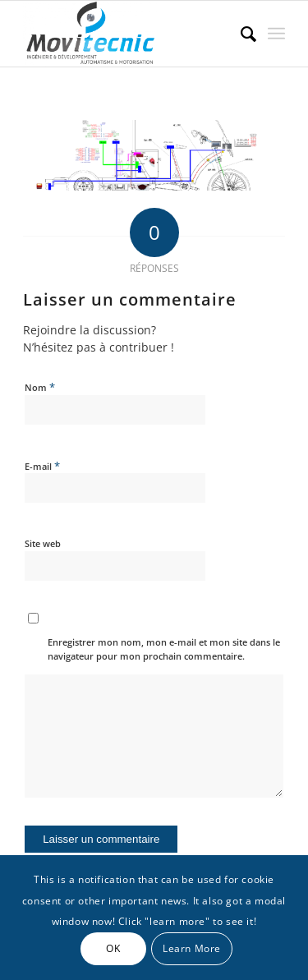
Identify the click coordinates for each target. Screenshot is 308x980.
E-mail (42, 466)
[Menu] (276, 34)
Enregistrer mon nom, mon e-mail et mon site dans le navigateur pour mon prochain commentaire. (164, 649)
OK (113, 948)
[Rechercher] (240, 34)
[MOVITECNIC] (128, 34)
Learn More (192, 948)
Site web (43, 543)
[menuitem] (240, 34)
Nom (40, 387)
